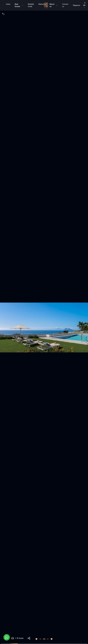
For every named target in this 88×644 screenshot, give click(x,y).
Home (8, 4)
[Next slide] (52, 639)
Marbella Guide (31, 5)
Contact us (65, 5)
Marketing (42, 4)
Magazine (77, 5)
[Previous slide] (36, 639)
